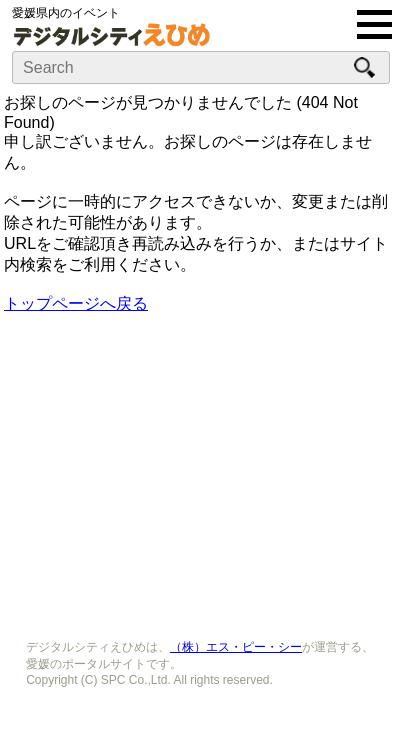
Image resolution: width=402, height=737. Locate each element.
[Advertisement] (201, 470)
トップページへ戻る (76, 303)
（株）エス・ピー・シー (236, 647)
